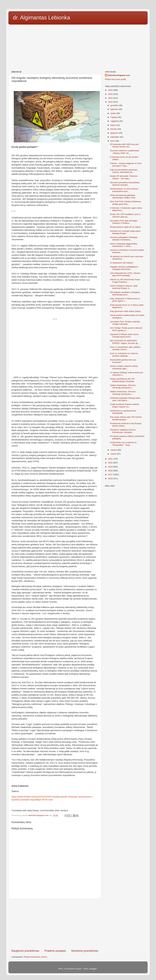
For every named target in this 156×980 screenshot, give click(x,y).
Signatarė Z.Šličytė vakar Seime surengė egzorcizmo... (124, 336)
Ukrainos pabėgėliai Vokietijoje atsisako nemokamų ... (124, 238)
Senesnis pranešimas (85, 951)
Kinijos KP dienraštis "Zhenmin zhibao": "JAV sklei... (124, 177)
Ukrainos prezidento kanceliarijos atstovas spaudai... (125, 184)
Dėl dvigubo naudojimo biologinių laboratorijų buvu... (125, 293)
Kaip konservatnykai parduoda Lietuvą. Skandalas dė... (124, 171)
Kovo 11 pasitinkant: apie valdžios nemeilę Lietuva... (125, 348)
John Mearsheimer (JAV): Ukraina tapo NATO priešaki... (125, 274)
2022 (111, 102)
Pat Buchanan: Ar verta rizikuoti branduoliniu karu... (124, 190)
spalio (113, 113)
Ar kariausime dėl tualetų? (122, 263)
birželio (114, 129)
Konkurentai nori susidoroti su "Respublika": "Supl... (123, 444)
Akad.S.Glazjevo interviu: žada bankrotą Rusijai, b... (124, 287)
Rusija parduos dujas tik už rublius (125, 227)
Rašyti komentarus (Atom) (35, 957)
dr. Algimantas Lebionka (41, 18)
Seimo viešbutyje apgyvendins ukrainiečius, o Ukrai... (124, 245)
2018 (111, 471)
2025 (111, 90)
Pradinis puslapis (55, 951)
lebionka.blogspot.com (119, 75)
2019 (111, 467)
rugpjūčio (115, 121)
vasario (114, 450)
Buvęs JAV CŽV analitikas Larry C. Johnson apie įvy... (126, 215)
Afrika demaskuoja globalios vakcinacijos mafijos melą (123, 196)
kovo (113, 141)
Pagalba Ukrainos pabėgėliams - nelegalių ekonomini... (125, 268)
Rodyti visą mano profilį (115, 79)
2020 (111, 463)
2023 (111, 98)
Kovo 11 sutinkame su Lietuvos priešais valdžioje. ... (124, 355)
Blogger (93, 969)
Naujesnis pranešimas (25, 951)
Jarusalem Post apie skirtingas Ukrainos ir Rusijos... (124, 222)
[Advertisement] (78, 47)
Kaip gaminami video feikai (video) (125, 311)
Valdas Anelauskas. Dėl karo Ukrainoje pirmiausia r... (123, 386)
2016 (111, 479)
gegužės (115, 133)
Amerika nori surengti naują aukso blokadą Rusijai (125, 232)
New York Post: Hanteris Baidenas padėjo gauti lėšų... (125, 203)
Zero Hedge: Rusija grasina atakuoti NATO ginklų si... (126, 329)
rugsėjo (114, 117)
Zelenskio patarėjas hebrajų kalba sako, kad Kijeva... (125, 399)
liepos (113, 125)
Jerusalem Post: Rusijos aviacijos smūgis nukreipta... (125, 323)
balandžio (115, 137)
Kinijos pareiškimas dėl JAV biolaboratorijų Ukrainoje (122, 380)
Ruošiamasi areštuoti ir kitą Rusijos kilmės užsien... (126, 425)
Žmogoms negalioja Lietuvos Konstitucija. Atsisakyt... (123, 431)
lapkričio (114, 109)
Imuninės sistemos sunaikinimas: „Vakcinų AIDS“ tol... (125, 152)
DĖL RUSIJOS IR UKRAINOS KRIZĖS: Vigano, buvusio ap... (125, 342)
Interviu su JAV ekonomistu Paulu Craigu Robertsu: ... (125, 281)
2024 (111, 94)
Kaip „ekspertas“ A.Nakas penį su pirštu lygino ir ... (125, 300)
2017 (111, 475)
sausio (114, 454)
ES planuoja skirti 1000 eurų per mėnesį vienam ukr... (124, 145)
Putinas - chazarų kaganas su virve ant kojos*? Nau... (126, 165)
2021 (111, 459)
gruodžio (115, 105)
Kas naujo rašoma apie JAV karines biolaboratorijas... (126, 418)
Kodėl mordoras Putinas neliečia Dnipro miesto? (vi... (125, 405)
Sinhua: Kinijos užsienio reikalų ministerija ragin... (124, 367)
